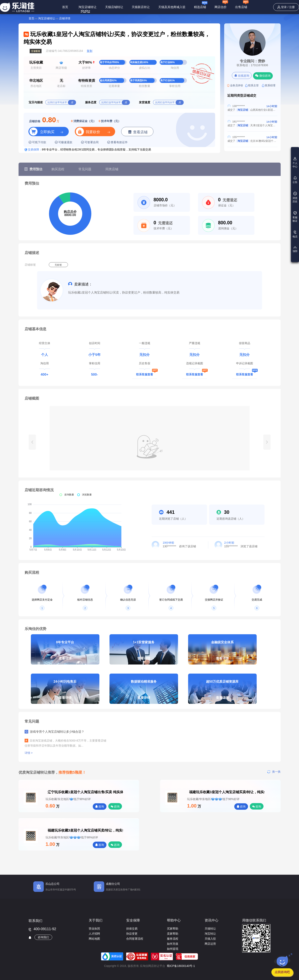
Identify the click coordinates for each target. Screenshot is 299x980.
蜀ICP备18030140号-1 (181, 966)
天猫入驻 (210, 939)
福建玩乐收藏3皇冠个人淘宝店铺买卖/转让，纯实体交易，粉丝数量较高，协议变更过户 (195, 792)
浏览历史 (295, 197)
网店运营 (210, 944)
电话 (295, 234)
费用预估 (33, 169)
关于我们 (96, 920)
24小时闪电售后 (65, 692)
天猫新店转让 (141, 7)
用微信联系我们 (254, 920)
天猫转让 (210, 929)
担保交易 (132, 929)
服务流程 (173, 939)
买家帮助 (173, 929)
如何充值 (173, 944)
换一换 (274, 772)
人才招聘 (94, 934)
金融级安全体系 (222, 652)
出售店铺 (242, 5)
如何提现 (173, 949)
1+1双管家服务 (144, 652)
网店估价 (221, 5)
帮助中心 (174, 920)
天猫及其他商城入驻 (172, 7)
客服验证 (295, 217)
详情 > (29, 753)
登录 (284, 7)
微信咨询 (263, 76)
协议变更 (132, 934)
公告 (295, 180)
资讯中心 (211, 920)
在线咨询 (242, 76)
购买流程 (58, 169)
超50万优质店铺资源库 (222, 692)
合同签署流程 (135, 939)
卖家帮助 (173, 934)
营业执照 (94, 929)
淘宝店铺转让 (88, 7)
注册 (292, 7)
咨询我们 (43, 937)
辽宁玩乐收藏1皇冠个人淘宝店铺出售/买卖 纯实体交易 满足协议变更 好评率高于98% (53, 792)
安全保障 (133, 920)
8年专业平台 (65, 652)
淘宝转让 (210, 934)
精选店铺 (201, 5)
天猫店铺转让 (114, 7)
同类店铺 (112, 169)
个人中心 (295, 163)
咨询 (100, 807)
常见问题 (85, 169)
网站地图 (94, 939)
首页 (65, 7)
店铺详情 (65, 18)
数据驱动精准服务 (144, 692)
